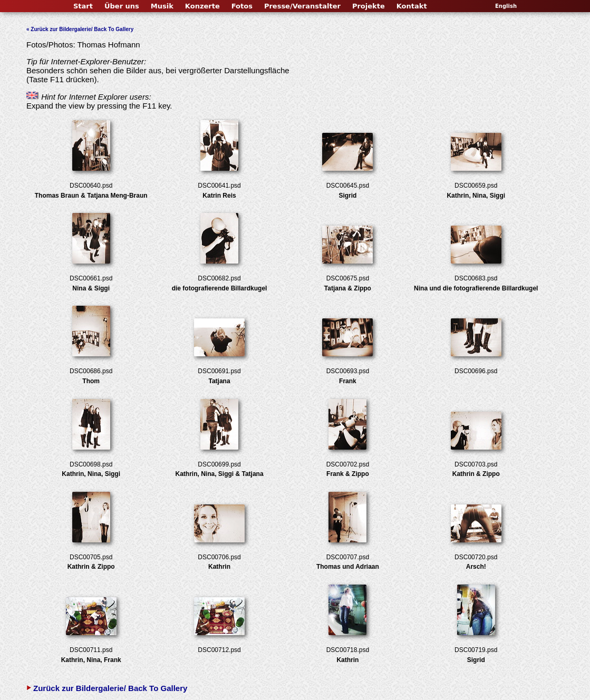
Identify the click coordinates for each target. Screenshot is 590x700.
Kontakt (412, 6)
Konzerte (202, 6)
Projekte (369, 6)
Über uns (122, 6)
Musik (162, 6)
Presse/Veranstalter (302, 6)
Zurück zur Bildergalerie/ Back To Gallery (107, 688)
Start (83, 6)
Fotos (242, 6)
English (506, 6)
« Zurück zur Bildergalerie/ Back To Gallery (80, 29)
